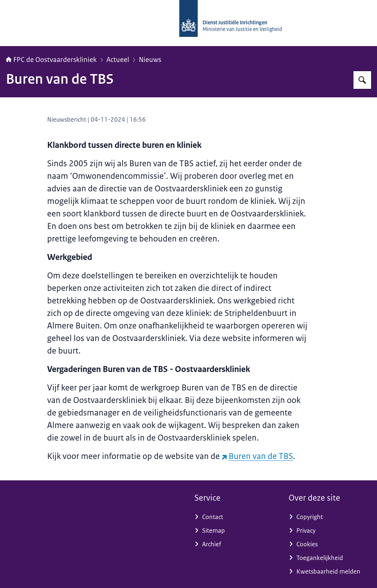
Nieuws (150, 60)
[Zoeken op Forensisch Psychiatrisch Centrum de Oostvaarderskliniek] (362, 80)
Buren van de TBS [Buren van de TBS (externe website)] (257, 456)
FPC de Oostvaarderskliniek (51, 60)
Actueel (118, 60)
